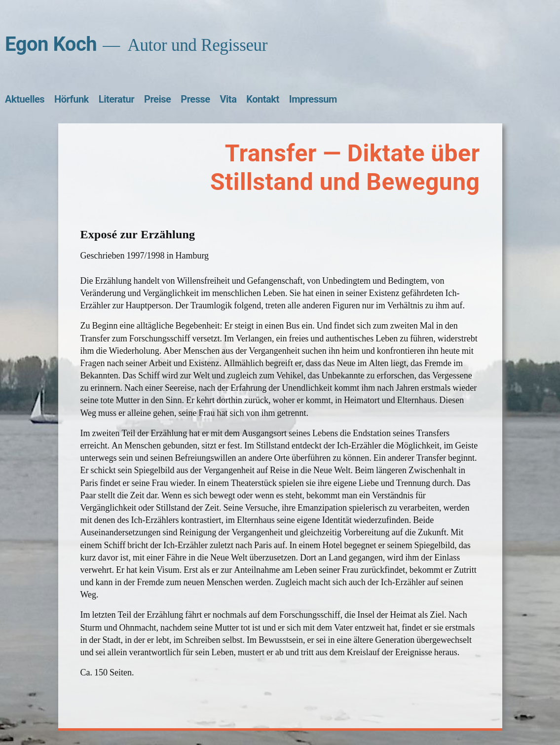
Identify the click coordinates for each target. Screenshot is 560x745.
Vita (228, 99)
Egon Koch (51, 44)
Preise (157, 99)
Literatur (116, 99)
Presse (195, 99)
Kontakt (262, 99)
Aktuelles (25, 99)
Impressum (313, 99)
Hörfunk (72, 99)
